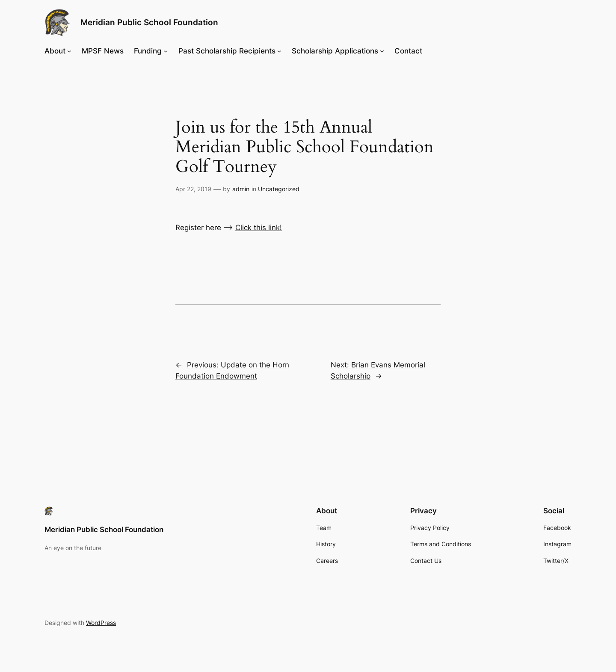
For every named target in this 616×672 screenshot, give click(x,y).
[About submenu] (69, 51)
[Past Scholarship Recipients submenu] (279, 51)
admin (241, 189)
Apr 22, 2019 (193, 189)
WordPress (101, 623)
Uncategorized (279, 189)
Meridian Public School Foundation (149, 22)
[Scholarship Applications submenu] (382, 51)
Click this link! (259, 228)
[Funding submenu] (166, 51)
